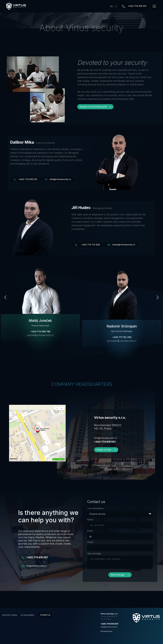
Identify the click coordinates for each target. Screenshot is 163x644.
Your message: (94, 553)
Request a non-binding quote (95, 107)
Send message (120, 575)
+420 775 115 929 (91, 245)
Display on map (106, 450)
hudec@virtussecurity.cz (124, 245)
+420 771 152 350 (122, 337)
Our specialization (28, 615)
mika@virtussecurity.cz (60, 179)
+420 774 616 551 (137, 6)
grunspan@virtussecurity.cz (122, 341)
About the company (10, 615)
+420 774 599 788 (40, 332)
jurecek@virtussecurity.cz (40, 335)
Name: (90, 520)
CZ (116, 6)
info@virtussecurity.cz (106, 438)
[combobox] (120, 514)
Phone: (90, 542)
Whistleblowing (106, 631)
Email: (90, 531)
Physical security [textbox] (97, 514)
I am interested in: (96, 508)
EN (111, 6)
